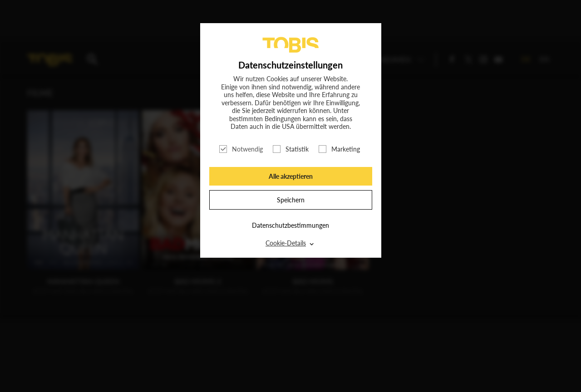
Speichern (291, 200)
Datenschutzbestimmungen (290, 225)
